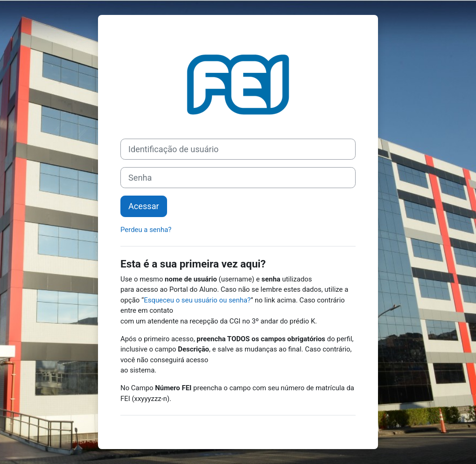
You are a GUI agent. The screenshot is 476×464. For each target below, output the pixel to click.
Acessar (144, 206)
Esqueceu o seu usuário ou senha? (197, 300)
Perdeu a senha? (146, 230)
